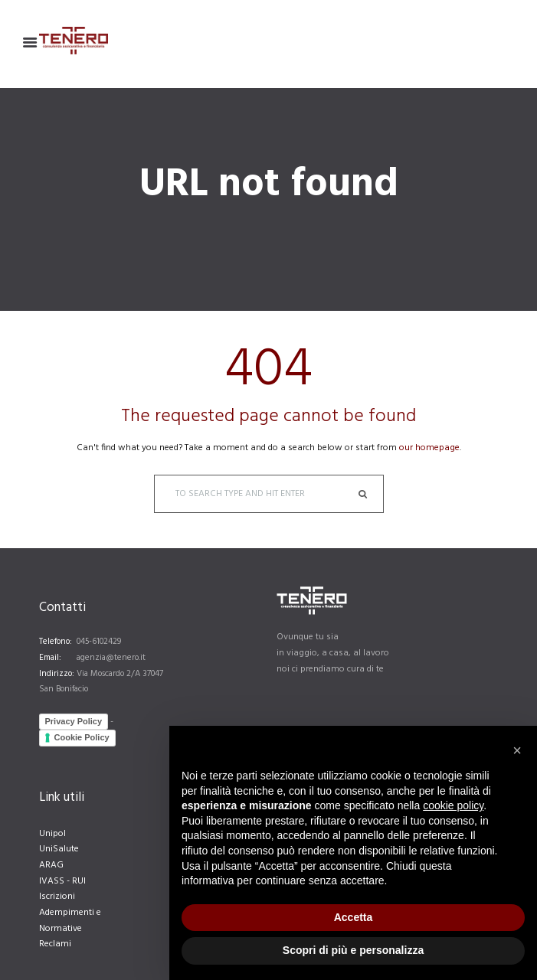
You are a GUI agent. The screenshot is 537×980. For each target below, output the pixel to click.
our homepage (429, 448)
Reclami (55, 944)
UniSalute (59, 849)
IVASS (52, 881)
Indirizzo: (57, 674)
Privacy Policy (74, 721)
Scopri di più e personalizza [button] (353, 950)
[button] (517, 750)
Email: (50, 658)
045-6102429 (99, 642)
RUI (79, 881)
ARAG (51, 865)
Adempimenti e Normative (70, 921)
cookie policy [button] (453, 805)
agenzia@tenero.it (111, 658)
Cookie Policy (82, 737)
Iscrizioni (57, 897)
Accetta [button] (354, 917)
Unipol (52, 834)
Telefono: (56, 642)
